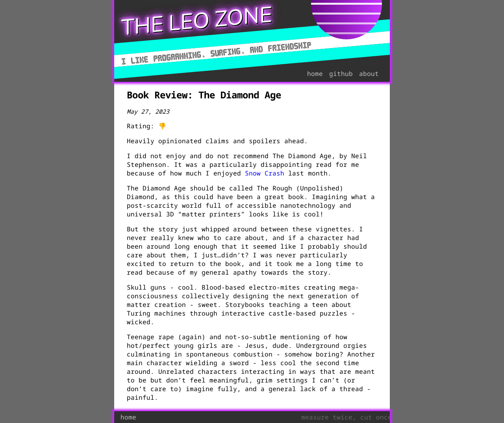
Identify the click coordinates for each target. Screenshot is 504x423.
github (341, 74)
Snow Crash (265, 173)
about (369, 74)
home (315, 74)
